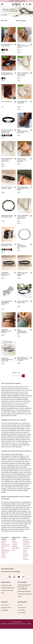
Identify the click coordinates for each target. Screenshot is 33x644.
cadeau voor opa (16, 443)
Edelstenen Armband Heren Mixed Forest (7, 216)
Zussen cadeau (4, 556)
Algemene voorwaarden (7, 624)
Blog (2, 593)
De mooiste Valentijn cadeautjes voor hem (27, 542)
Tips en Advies (21, 610)
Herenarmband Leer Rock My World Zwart (7, 74)
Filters (4, 21)
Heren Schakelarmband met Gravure (23, 46)
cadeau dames (4, 542)
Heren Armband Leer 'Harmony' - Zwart (7, 188)
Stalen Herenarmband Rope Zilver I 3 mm (23, 131)
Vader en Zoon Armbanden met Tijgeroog (22, 160)
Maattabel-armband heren (8, 588)
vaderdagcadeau (18, 403)
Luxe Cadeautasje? (6, 102)
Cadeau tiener (6, 544)
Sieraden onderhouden (7, 590)
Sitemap (29, 624)
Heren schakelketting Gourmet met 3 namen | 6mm (23, 74)
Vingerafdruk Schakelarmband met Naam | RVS (7, 359)
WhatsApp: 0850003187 (24, 591)
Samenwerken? (22, 608)
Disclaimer (16, 624)
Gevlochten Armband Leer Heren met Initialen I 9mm (7, 131)
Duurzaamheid (22, 613)
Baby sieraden (6, 550)
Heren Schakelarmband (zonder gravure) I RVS (22, 331)
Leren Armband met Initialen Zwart (23, 301)
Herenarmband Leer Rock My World (7, 45)
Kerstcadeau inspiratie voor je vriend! (27, 549)
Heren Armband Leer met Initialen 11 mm (7, 245)
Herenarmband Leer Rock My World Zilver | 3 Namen (23, 359)
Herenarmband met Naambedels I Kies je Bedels (23, 188)
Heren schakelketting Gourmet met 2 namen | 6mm (23, 217)
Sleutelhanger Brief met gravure (22, 102)
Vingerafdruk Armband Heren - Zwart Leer (6, 274)
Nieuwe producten (6, 608)
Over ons (20, 605)
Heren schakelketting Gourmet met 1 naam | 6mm (7, 160)
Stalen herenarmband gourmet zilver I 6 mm (22, 246)
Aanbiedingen (5, 610)
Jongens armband (15, 545)
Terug (4, 15)
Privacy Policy (23, 624)
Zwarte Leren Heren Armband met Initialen (23, 274)
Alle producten (5, 605)
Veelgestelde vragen (7, 585)
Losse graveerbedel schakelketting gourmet (7, 302)
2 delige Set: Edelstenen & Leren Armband (7, 331)
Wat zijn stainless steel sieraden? (26, 556)
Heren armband (15, 542)
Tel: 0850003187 (23, 589)
